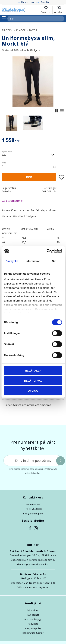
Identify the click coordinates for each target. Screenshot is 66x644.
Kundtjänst (33, 615)
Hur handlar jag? (33, 619)
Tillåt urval (33, 380)
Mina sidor (33, 610)
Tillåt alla (33, 371)
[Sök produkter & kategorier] (32, 19)
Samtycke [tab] (12, 261)
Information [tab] (33, 261)
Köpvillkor (33, 624)
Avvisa (33, 391)
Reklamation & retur (33, 633)
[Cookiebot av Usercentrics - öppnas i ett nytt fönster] (47, 251)
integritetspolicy (33, 473)
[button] (5, 18)
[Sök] (61, 19)
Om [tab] (54, 261)
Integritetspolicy (33, 628)
